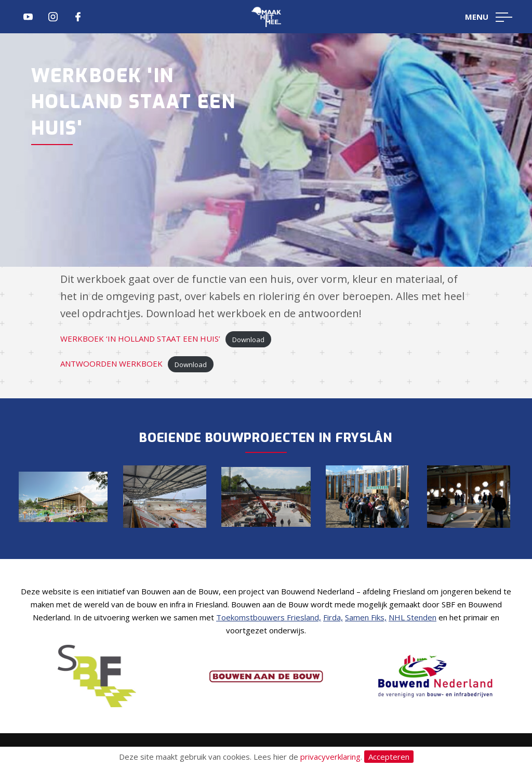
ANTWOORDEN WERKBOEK (111, 363)
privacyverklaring (330, 757)
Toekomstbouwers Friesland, (269, 617)
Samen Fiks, (366, 617)
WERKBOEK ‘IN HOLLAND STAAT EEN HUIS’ (140, 339)
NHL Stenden (413, 617)
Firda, (333, 617)
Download (248, 339)
